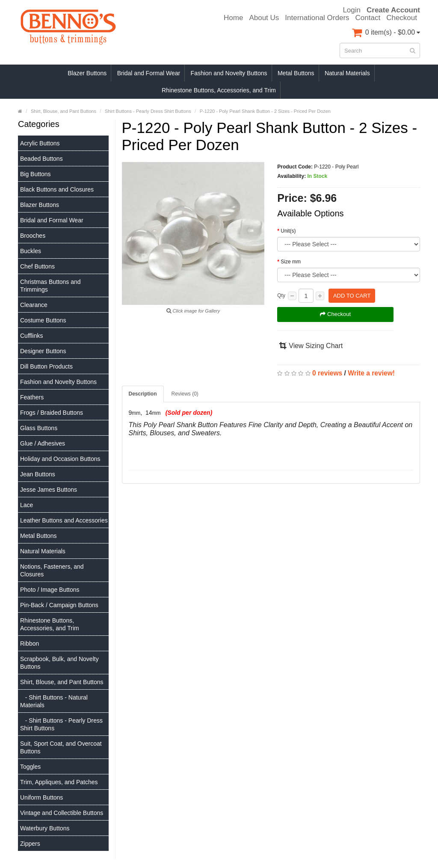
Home (233, 18)
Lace (27, 505)
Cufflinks (31, 336)
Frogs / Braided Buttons (52, 413)
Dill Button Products (46, 366)
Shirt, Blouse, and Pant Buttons (62, 682)
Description (143, 394)
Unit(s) (288, 231)
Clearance (34, 305)
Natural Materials (347, 73)
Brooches (33, 236)
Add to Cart (352, 296)
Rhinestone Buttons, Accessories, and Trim (219, 90)
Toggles (30, 767)
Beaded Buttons (41, 159)
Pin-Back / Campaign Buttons (59, 605)
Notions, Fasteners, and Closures (52, 570)
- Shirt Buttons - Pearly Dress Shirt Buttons (61, 724)
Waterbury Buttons (45, 828)
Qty (281, 295)
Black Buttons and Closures (57, 189)
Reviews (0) (185, 394)
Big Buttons (36, 174)
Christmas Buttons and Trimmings (50, 286)
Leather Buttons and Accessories (64, 520)
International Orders (317, 18)
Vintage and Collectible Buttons (62, 813)
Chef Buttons (37, 266)
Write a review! (371, 373)
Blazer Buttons (87, 73)
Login (352, 10)
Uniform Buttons (41, 797)
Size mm (291, 262)
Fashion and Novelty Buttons (229, 73)
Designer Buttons (43, 351)
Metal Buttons (296, 73)
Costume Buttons (43, 320)
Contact (368, 18)
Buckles (31, 251)
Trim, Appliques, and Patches (59, 782)
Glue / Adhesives (43, 443)
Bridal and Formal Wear (149, 73)
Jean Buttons (38, 474)
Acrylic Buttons (40, 143)
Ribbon (30, 644)
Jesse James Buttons (49, 490)
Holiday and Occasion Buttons (60, 459)
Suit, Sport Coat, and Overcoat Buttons (61, 747)
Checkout (402, 18)
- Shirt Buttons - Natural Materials (54, 701)
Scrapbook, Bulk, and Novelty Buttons (59, 663)
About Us (264, 18)
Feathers (32, 397)
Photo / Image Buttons (50, 590)
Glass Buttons (39, 428)
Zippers (30, 844)
